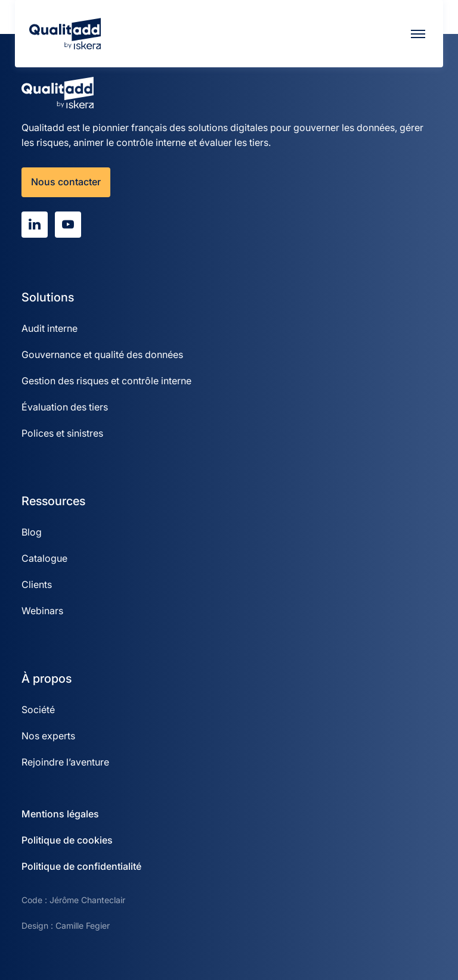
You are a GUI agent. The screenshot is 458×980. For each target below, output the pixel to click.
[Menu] (418, 34)
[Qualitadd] (65, 34)
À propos (47, 679)
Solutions (48, 297)
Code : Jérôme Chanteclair (73, 900)
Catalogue (44, 558)
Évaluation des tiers (65, 407)
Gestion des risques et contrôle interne (106, 381)
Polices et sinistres (62, 433)
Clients (37, 584)
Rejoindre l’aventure (65, 762)
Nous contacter (66, 182)
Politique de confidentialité (81, 866)
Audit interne (49, 328)
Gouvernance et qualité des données (102, 354)
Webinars (42, 611)
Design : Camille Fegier (66, 925)
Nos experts (48, 736)
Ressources (53, 501)
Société (38, 710)
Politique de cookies (67, 840)
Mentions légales (60, 814)
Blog (32, 532)
